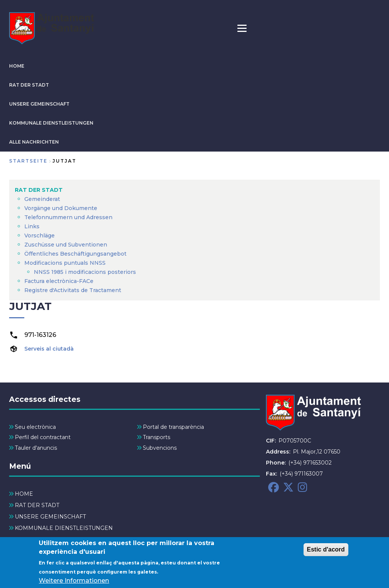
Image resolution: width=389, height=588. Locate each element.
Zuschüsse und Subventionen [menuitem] (66, 245)
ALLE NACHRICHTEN (34, 142)
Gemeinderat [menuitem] (42, 199)
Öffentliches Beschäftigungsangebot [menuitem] (75, 254)
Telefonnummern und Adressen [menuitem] (68, 217)
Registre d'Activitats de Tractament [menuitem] (73, 290)
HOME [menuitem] (24, 494)
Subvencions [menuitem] (160, 448)
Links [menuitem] (32, 226)
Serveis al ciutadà (49, 349)
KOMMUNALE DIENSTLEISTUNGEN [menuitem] (64, 528)
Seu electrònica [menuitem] (35, 427)
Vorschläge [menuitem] (40, 236)
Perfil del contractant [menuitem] (43, 437)
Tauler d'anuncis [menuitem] (36, 448)
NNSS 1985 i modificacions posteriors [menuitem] (86, 272)
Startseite (28, 161)
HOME (17, 66)
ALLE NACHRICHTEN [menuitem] (44, 539)
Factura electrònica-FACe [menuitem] (59, 281)
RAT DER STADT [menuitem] (39, 190)
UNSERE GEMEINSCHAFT (39, 104)
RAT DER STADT (29, 85)
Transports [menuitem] (157, 437)
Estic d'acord (326, 552)
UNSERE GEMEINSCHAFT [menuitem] (50, 517)
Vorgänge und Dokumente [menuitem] (61, 208)
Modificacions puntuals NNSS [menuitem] (65, 263)
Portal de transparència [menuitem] (173, 427)
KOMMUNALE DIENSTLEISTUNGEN (51, 123)
